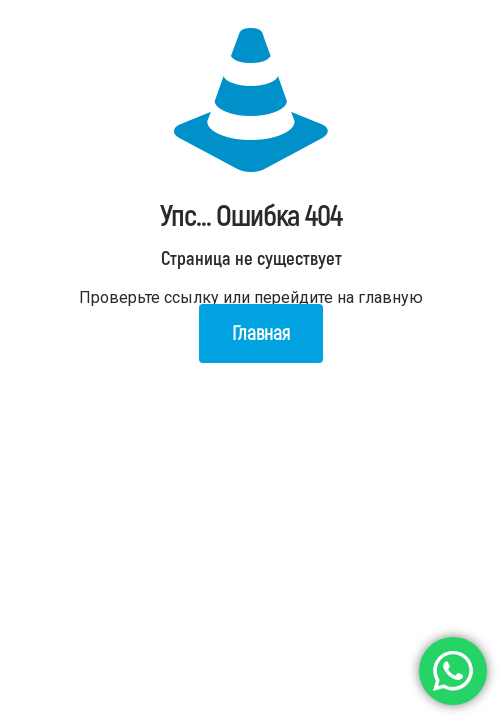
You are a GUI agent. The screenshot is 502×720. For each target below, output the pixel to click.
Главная (261, 333)
